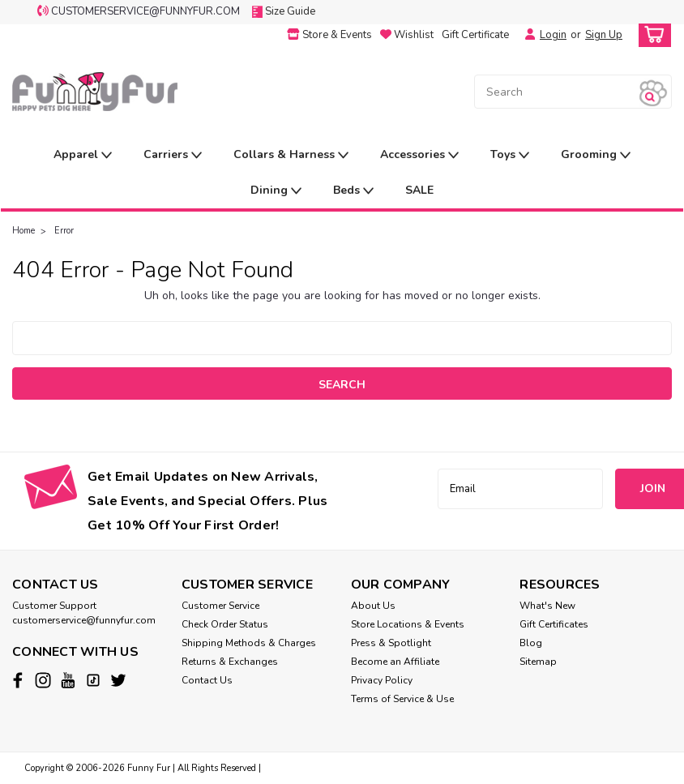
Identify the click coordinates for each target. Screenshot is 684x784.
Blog (531, 643)
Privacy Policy (382, 680)
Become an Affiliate (395, 662)
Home (24, 231)
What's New (547, 606)
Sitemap (538, 662)
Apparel (83, 155)
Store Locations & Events (408, 624)
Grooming (596, 155)
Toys (510, 155)
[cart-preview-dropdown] (651, 35)
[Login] (526, 35)
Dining (276, 191)
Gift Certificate (475, 35)
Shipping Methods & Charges (249, 643)
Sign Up (604, 35)
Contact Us (207, 680)
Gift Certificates (554, 624)
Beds (353, 191)
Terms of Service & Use (402, 699)
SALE (419, 190)
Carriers (173, 155)
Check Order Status (225, 624)
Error (64, 231)
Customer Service (220, 606)
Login (553, 35)
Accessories (419, 155)
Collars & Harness (291, 155)
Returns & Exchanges (230, 662)
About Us (373, 606)
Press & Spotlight (391, 643)
